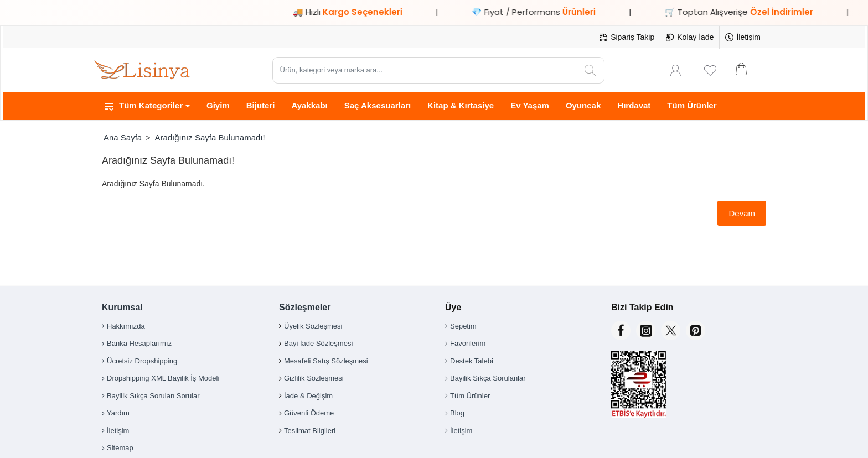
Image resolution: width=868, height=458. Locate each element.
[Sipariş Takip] (627, 38)
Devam (742, 213)
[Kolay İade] (690, 38)
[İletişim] (743, 38)
